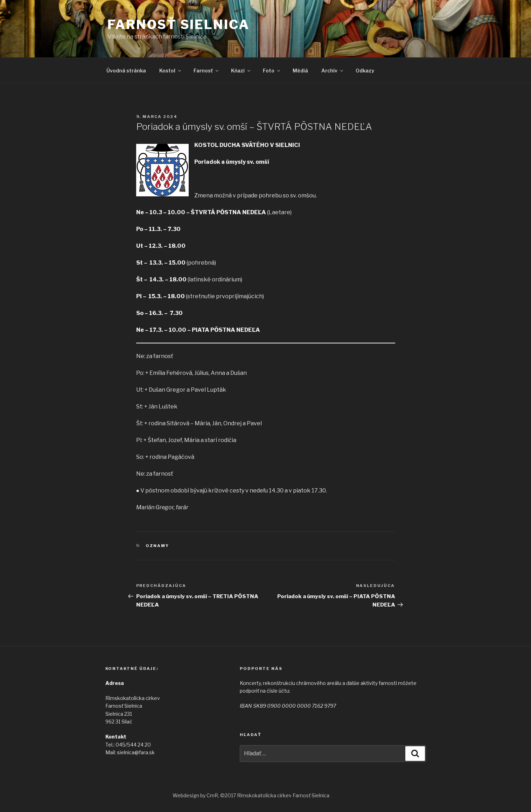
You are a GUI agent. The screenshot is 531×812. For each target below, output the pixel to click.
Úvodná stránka (126, 71)
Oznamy (157, 546)
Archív (333, 71)
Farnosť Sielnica (179, 24)
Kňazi (241, 71)
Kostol (171, 71)
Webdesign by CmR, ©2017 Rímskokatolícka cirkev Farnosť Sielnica (251, 795)
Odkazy (365, 71)
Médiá (300, 71)
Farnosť (207, 71)
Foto (272, 71)
